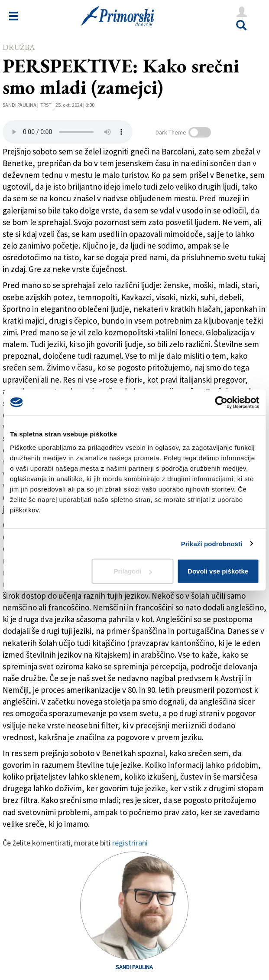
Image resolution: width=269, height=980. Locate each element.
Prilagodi (133, 571)
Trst (46, 105)
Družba (19, 47)
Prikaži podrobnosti (212, 543)
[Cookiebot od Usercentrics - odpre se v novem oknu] (221, 402)
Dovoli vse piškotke (218, 571)
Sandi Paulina (19, 105)
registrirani (130, 843)
